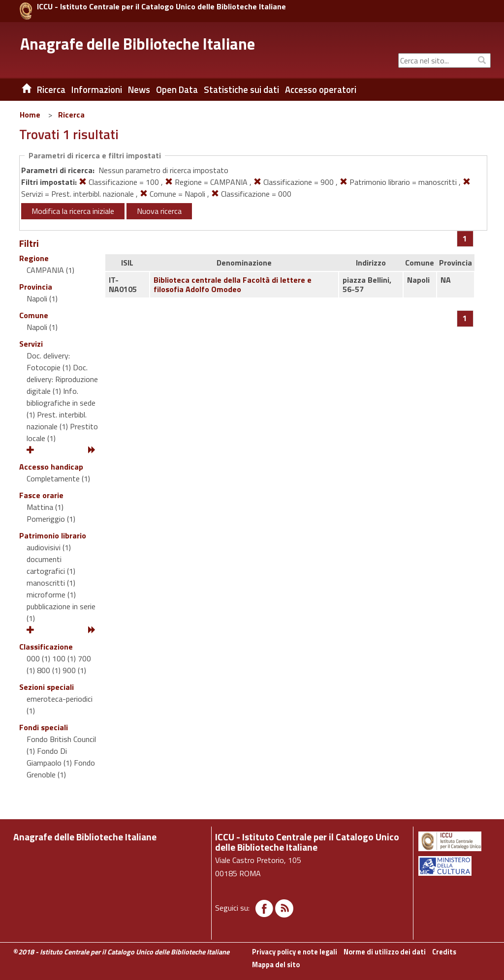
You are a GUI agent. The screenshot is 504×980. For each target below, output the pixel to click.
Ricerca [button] (51, 89)
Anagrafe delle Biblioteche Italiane (138, 44)
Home (30, 115)
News (139, 89)
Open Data (177, 89)
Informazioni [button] (97, 89)
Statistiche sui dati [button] (241, 89)
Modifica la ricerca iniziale (73, 211)
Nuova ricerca (159, 211)
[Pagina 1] (465, 238)
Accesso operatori (321, 89)
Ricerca (71, 115)
